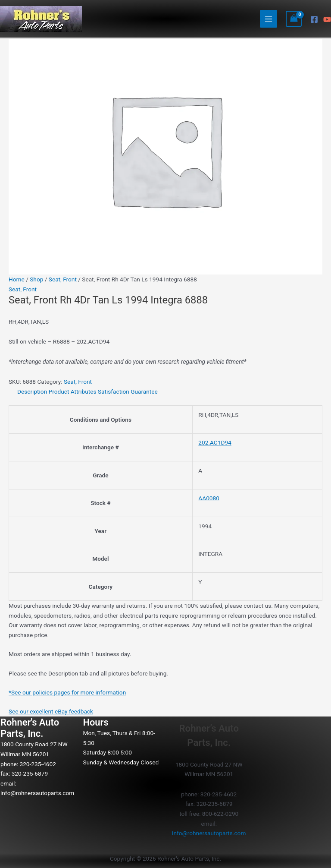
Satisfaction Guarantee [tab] (128, 391)
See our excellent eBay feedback (51, 711)
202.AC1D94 (215, 442)
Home (17, 279)
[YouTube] (327, 19)
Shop (36, 279)
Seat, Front (63, 279)
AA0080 (209, 498)
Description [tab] (32, 391)
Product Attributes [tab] (73, 391)
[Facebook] (314, 19)
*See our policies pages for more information (67, 692)
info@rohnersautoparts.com (37, 793)
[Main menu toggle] (269, 19)
